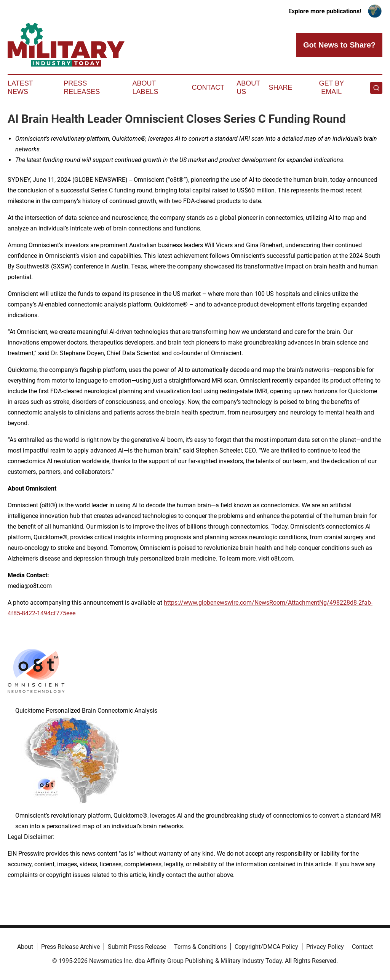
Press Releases (82, 87)
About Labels (145, 87)
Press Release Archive (70, 947)
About (25, 947)
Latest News (20, 87)
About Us (248, 87)
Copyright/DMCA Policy (266, 947)
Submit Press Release (137, 947)
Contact (208, 87)
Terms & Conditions (200, 947)
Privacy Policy (325, 947)
